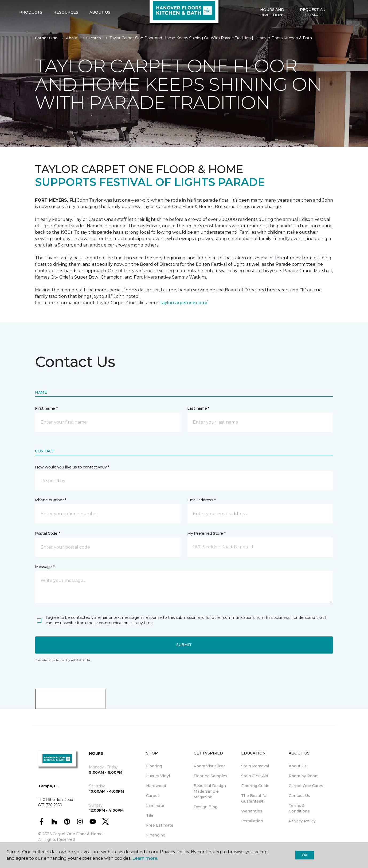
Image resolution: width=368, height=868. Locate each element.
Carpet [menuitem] (153, 796)
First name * (46, 408)
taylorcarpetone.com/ (184, 303)
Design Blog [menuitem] (205, 807)
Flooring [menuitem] (154, 766)
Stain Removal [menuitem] (255, 766)
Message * (45, 567)
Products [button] (31, 32)
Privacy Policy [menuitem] (302, 821)
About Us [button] (100, 32)
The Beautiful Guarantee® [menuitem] (254, 798)
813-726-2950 (107, 10)
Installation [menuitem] (252, 821)
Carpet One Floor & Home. (78, 834)
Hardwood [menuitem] (156, 786)
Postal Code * (47, 533)
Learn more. (145, 858)
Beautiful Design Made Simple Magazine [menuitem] (210, 791)
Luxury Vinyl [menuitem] (158, 776)
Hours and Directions (272, 32)
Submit (184, 645)
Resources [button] (66, 32)
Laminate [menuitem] (155, 806)
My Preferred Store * (206, 533)
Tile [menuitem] (150, 815)
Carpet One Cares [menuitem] (306, 786)
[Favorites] (344, 32)
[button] (337, 32)
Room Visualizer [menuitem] (209, 766)
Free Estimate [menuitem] (160, 825)
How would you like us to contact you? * (72, 467)
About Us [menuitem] (298, 766)
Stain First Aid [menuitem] (255, 776)
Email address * (201, 500)
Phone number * (51, 500)
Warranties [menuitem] (252, 811)
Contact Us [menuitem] (299, 796)
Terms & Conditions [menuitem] (299, 808)
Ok (305, 855)
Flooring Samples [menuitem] (210, 776)
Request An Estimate (313, 32)
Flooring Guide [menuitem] (255, 786)
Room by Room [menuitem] (304, 776)
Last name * (198, 408)
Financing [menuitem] (156, 835)
